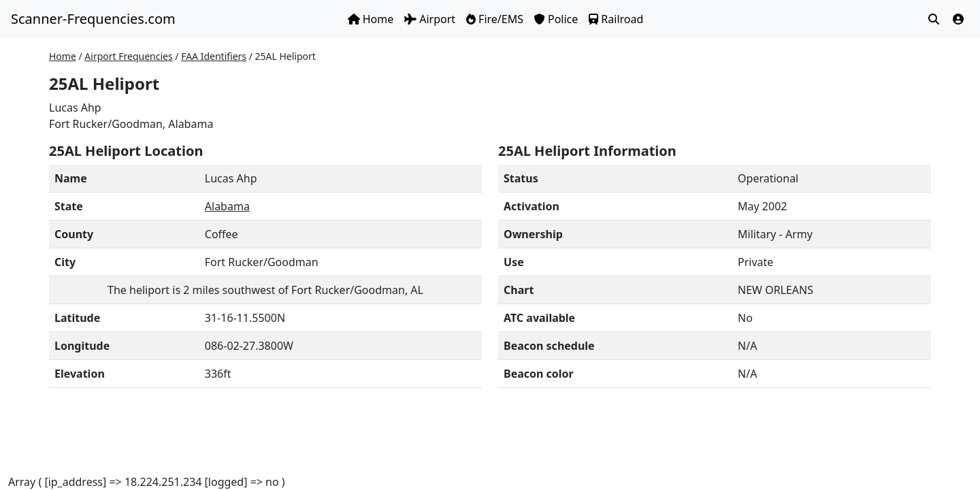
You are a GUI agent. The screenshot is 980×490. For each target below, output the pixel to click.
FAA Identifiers (214, 56)
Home (371, 19)
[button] (958, 19)
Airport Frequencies (128, 56)
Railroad (616, 19)
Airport (430, 19)
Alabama (227, 206)
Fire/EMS (495, 19)
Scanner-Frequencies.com (93, 19)
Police (556, 19)
